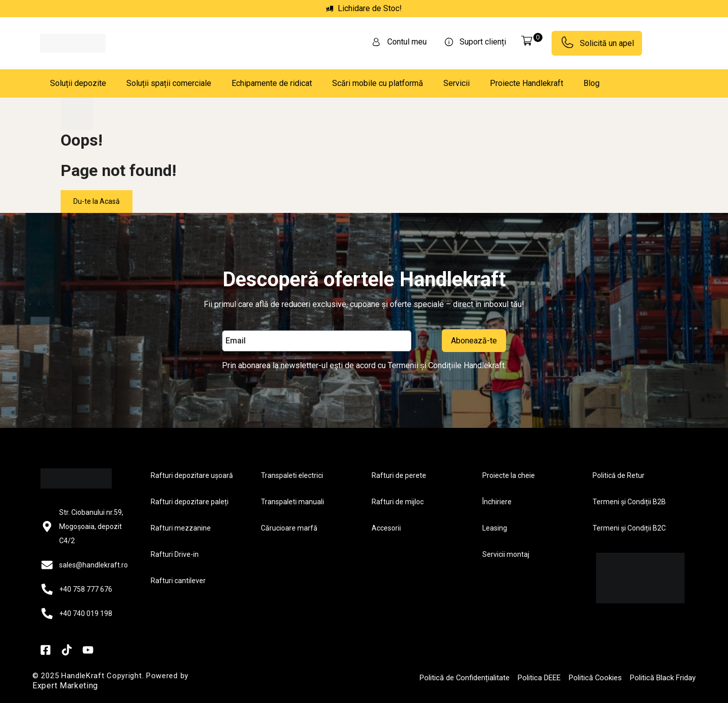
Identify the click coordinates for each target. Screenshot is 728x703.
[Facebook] (45, 650)
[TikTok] (67, 650)
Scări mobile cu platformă (378, 83)
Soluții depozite (78, 83)
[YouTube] (88, 650)
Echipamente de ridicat (272, 83)
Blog (591, 83)
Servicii (457, 83)
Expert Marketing (65, 686)
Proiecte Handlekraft (527, 83)
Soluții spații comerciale (169, 83)
